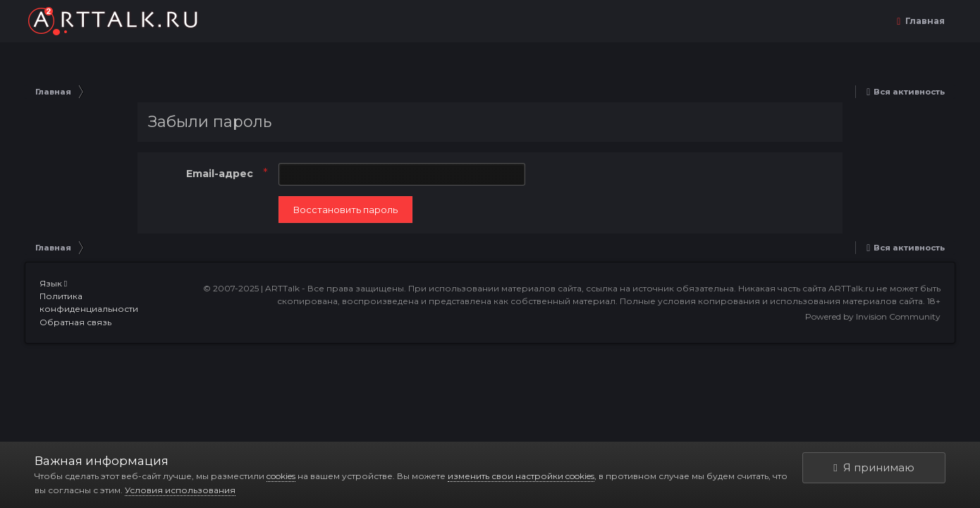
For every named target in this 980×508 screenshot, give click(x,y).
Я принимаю (874, 467)
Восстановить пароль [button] (345, 210)
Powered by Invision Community (873, 316)
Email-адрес (221, 174)
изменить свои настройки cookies (521, 476)
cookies (281, 476)
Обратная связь (75, 322)
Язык (53, 283)
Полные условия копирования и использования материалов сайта (771, 301)
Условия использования (180, 490)
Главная (924, 21)
